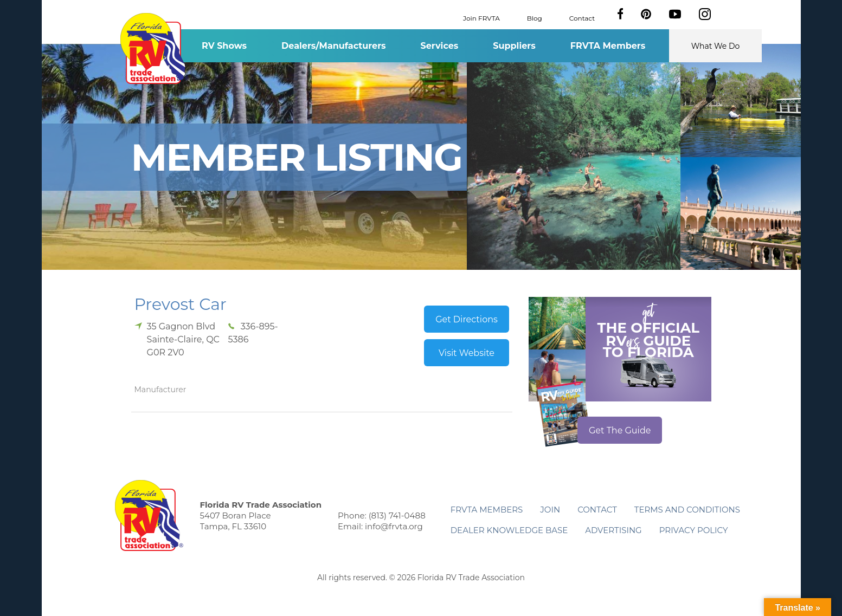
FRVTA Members (608, 46)
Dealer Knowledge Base (509, 530)
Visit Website (467, 353)
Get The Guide (620, 430)
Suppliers (514, 46)
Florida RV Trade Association (155, 48)
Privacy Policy (694, 530)
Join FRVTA (481, 18)
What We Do (716, 46)
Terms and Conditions (687, 510)
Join (550, 510)
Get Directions (467, 319)
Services (440, 46)
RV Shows (224, 46)
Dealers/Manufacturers (333, 46)
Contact (582, 18)
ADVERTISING (613, 530)
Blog (535, 18)
